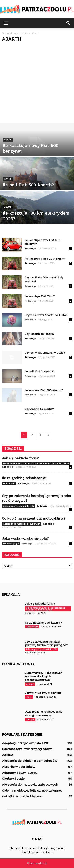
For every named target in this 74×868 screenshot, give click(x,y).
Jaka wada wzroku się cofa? (25, 538)
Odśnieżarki (9, 483)
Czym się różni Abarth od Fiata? (46, 315)
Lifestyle (30, 719)
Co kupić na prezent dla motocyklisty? (34, 518)
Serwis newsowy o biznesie (43, 693)
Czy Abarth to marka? (39, 409)
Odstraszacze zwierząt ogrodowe (27, 749)
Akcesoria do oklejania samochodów (30, 761)
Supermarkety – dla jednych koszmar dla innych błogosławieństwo (44, 676)
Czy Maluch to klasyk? (40, 334)
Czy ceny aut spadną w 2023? (45, 353)
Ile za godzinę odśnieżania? (24, 478)
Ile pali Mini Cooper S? (40, 371)
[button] (68, 23)
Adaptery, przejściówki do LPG (18, 506)
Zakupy (30, 684)
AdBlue (7, 755)
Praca (29, 697)
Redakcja (30, 248)
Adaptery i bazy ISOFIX (19, 773)
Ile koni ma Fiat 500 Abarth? (44, 390)
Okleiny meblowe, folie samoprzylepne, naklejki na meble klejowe (36, 463)
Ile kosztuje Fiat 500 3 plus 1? (45, 259)
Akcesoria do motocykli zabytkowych (22, 524)
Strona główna (10, 33)
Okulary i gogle (11, 544)
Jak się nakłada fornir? (21, 458)
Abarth (8, 140)
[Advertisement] (37, 84)
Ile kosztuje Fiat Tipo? (40, 296)
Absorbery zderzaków (19, 767)
